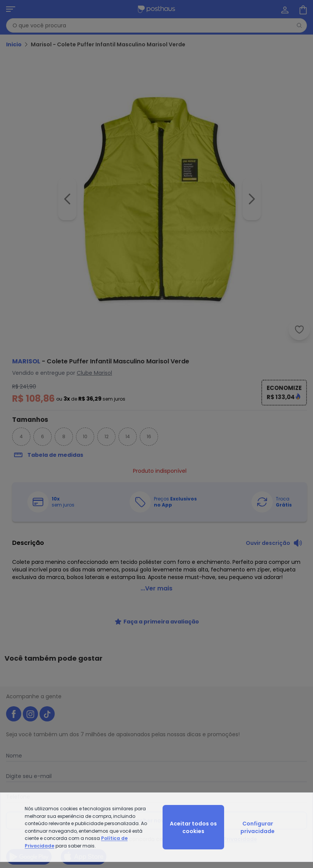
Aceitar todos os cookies (193, 827)
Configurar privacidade (258, 827)
